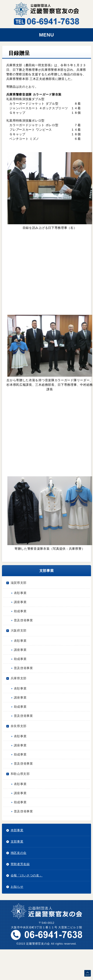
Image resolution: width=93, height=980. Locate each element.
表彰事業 (20, 593)
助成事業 (20, 611)
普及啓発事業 (23, 620)
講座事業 (20, 602)
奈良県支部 (19, 726)
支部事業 (17, 841)
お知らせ (17, 887)
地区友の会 (19, 853)
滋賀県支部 (19, 583)
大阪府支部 (19, 630)
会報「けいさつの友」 (27, 875)
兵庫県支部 (19, 678)
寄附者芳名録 (20, 864)
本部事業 (17, 830)
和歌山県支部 (20, 774)
